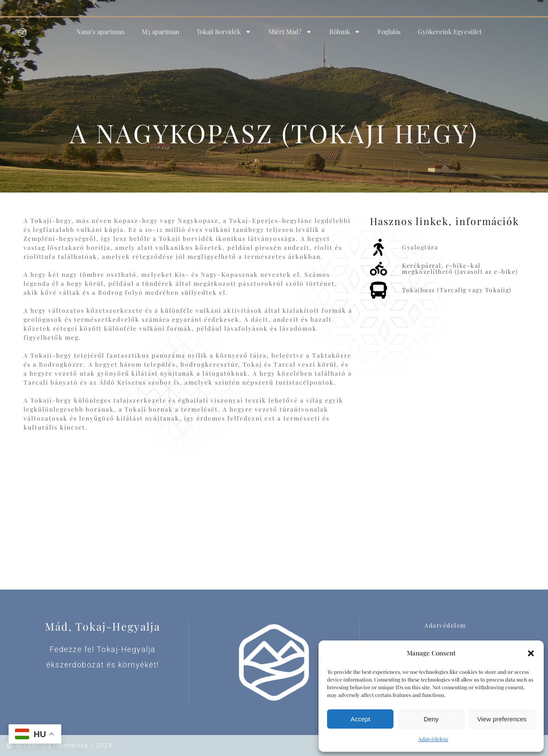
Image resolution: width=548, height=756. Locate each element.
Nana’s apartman (100, 26)
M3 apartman (161, 26)
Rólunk (345, 26)
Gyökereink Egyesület (450, 26)
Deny (431, 719)
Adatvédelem (433, 739)
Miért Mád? (290, 26)
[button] (531, 653)
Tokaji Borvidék (224, 26)
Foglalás (389, 26)
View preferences (502, 719)
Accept (360, 719)
